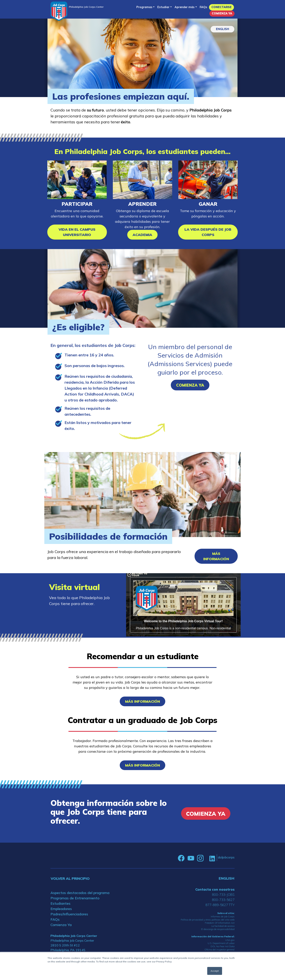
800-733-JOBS (223, 895)
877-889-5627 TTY (220, 905)
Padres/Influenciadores (69, 914)
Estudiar (163, 7)
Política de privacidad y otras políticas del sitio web (208, 920)
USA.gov (230, 940)
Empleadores (61, 909)
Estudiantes (60, 903)
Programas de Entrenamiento (75, 898)
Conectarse (221, 7)
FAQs (203, 7)
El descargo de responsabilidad (218, 929)
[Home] (59, 11)
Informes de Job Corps (223, 916)
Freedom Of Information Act (220, 923)
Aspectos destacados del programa (80, 893)
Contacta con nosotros (215, 889)
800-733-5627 (223, 900)
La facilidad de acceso (223, 926)
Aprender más (185, 7)
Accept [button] (215, 971)
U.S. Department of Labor (221, 943)
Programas (144, 7)
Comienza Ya (222, 13)
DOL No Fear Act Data (223, 946)
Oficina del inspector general (219, 949)
